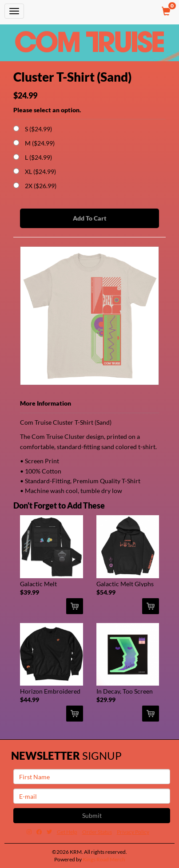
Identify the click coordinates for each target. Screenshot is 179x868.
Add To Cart (90, 218)
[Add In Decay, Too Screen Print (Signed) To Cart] (151, 714)
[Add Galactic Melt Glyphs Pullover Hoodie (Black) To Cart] (151, 606)
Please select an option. (47, 110)
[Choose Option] (16, 128)
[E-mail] (92, 796)
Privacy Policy (133, 832)
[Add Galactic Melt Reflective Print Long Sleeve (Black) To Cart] (75, 606)
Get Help (67, 832)
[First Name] (92, 777)
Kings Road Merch (104, 859)
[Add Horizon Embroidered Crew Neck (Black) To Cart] (75, 714)
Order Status (97, 832)
